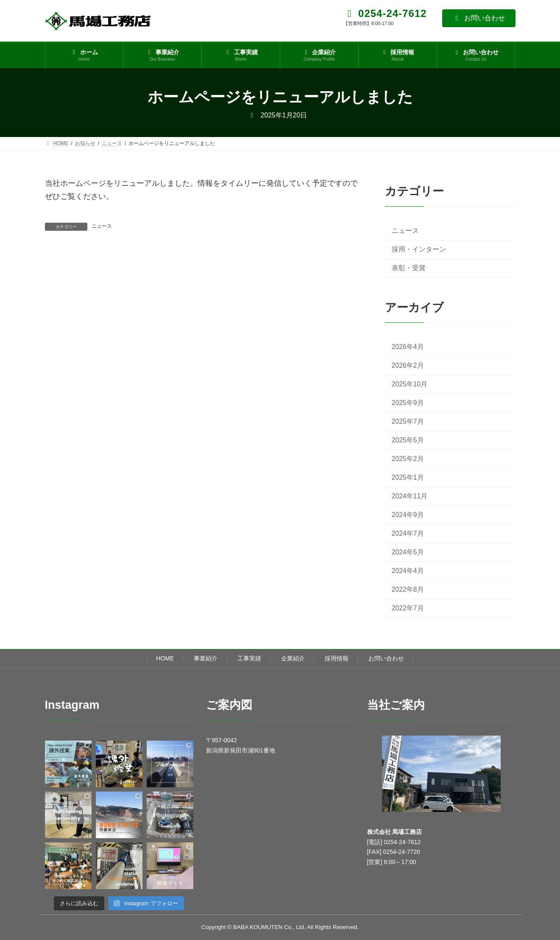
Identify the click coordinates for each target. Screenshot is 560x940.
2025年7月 (407, 421)
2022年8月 (407, 590)
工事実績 (249, 658)
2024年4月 (407, 571)
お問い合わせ (479, 18)
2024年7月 (407, 533)
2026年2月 (407, 365)
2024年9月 (407, 515)
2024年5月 (407, 553)
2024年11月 (409, 496)
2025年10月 (409, 384)
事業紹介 (206, 658)
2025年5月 (407, 440)
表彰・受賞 (408, 268)
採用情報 (337, 658)
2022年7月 (407, 608)
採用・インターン (418, 249)
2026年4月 (407, 347)
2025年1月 (407, 477)
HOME (165, 658)
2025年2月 (407, 459)
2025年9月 (407, 403)
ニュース (102, 226)
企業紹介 (293, 658)
